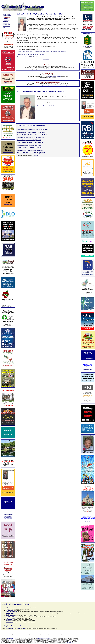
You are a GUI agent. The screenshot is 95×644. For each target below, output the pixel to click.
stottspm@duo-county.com (63, 85)
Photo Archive (6, 25)
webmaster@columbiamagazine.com (44, 638)
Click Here (88, 521)
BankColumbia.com (88, 47)
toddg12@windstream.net (54, 76)
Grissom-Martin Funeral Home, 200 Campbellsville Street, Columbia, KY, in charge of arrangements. (42, 52)
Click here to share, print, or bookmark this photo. (59, 106)
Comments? (46, 106)
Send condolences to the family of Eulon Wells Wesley (30, 54)
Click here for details (8, 83)
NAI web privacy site (69, 642)
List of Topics (6, 23)
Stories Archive (6, 26)
